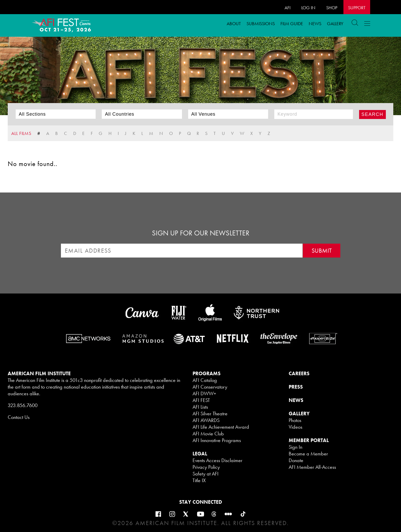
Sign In (295, 447)
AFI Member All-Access (312, 467)
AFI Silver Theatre (210, 414)
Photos (295, 420)
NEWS (296, 400)
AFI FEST (201, 400)
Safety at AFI (206, 474)
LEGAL (200, 454)
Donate (296, 460)
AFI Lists (200, 407)
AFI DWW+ (204, 393)
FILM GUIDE (292, 24)
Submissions (261, 24)
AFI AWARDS (206, 420)
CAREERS (299, 373)
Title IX (199, 480)
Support (357, 8)
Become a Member (308, 454)
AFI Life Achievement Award (221, 427)
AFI (288, 8)
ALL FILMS (21, 133)
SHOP (332, 8)
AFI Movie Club (208, 434)
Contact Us (19, 417)
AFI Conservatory (210, 387)
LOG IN (308, 8)
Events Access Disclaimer (217, 460)
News (315, 24)
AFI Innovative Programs (217, 440)
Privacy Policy (206, 467)
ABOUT (234, 24)
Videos (295, 427)
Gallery (335, 24)
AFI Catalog (205, 380)
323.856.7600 (23, 405)
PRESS (296, 387)
